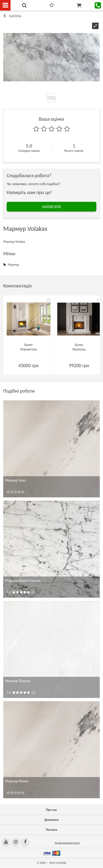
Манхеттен (29, 349)
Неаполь (79, 349)
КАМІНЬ (15, 16)
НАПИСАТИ (51, 207)
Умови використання (67, 843)
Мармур (13, 265)
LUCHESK (61, 863)
